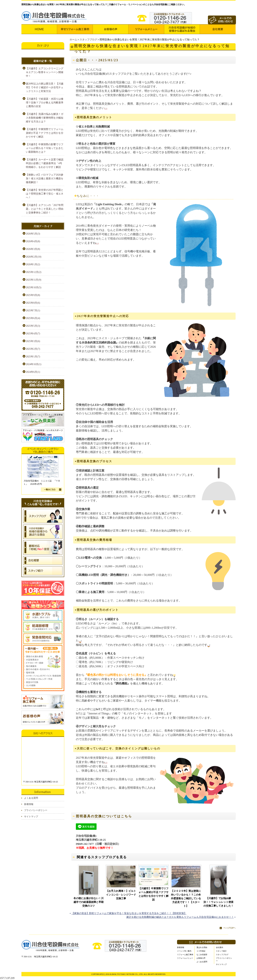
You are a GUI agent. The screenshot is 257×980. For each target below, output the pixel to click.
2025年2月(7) (33, 349)
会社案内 (220, 947)
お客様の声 (201, 958)
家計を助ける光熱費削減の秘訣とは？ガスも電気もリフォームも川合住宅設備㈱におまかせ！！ (180, 917)
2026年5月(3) (33, 234)
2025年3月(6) (33, 341)
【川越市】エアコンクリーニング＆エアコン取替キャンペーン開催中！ (45, 72)
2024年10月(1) (34, 364)
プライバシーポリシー (36, 810)
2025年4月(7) (33, 334)
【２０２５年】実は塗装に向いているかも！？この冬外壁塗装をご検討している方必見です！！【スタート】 (186, 898)
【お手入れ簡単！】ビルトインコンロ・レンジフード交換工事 (121, 895)
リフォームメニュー (185, 958)
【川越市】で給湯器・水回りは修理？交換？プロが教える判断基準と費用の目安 (45, 103)
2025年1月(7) (33, 357)
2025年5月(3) (33, 326)
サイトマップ (31, 816)
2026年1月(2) (33, 264)
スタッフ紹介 (221, 951)
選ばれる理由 (202, 947)
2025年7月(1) (33, 311)
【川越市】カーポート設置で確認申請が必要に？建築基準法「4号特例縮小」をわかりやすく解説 (45, 163)
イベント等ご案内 (184, 951)
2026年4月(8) (33, 241)
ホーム (73, 40)
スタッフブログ (88, 40)
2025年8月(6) (33, 303)
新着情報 (29, 804)
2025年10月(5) (34, 287)
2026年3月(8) (33, 249)
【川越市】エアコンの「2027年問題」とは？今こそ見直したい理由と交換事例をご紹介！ (45, 209)
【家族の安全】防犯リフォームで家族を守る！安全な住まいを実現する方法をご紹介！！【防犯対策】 (129, 913)
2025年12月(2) (34, 272)
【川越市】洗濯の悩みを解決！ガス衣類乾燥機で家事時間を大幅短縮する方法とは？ (45, 118)
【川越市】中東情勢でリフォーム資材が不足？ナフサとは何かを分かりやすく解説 (153, 894)
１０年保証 (201, 951)
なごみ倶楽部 (202, 955)
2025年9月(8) (33, 295)
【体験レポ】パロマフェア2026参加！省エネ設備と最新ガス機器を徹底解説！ (45, 179)
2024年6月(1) (33, 372)
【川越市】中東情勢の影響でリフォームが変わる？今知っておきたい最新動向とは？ (45, 148)
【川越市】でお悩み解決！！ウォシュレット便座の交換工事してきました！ (218, 902)
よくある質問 (31, 798)
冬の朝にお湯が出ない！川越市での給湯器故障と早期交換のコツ (89, 902)
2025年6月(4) (33, 318)
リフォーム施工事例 (185, 955)
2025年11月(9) (34, 280)
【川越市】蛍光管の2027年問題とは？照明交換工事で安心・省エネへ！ (45, 194)
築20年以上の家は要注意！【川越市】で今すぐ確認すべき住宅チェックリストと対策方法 (45, 87)
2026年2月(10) (34, 257)
